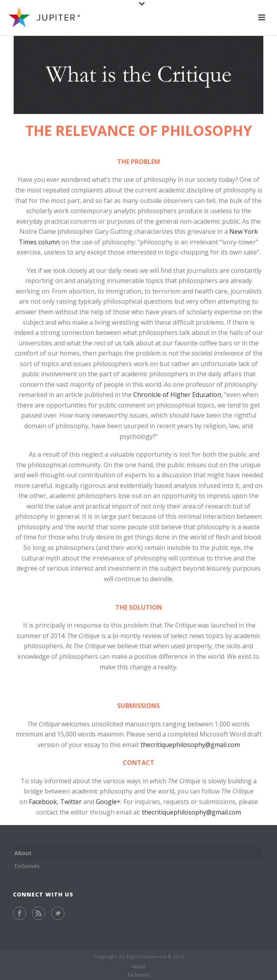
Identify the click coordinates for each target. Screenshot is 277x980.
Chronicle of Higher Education (177, 395)
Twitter (71, 802)
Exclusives (27, 866)
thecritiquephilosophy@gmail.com (190, 745)
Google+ (108, 802)
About (23, 853)
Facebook (43, 802)
